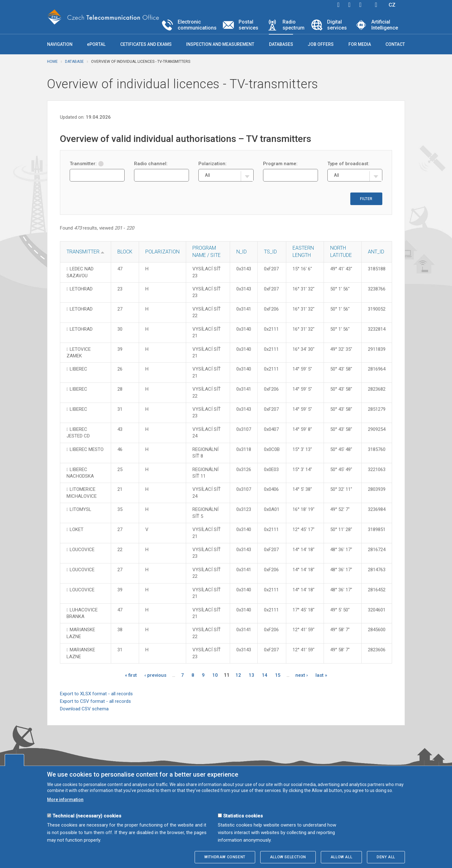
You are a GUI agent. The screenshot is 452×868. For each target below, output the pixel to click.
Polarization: (213, 164)
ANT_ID (376, 252)
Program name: (280, 164)
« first (131, 675)
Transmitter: (87, 164)
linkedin (360, 5)
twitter (349, 5)
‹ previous (155, 675)
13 (251, 675)
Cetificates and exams (146, 44)
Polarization (162, 252)
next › (302, 675)
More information (65, 800)
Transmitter (83, 252)
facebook (338, 5)
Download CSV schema (84, 709)
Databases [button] (281, 44)
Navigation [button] (60, 44)
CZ (392, 5)
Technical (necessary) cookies (87, 816)
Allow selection (288, 857)
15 (278, 675)
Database (74, 62)
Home (52, 62)
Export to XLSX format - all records (96, 694)
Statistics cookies (243, 816)
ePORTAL (96, 44)
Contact (395, 44)
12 (238, 675)
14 (265, 675)
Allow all (341, 857)
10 (215, 675)
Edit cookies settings (14, 760)
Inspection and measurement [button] (220, 44)
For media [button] (360, 44)
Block (125, 252)
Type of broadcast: (348, 164)
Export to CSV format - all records (95, 701)
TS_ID (270, 252)
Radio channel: (151, 164)
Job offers (321, 44)
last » (321, 675)
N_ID (242, 252)
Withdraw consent (225, 857)
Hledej (376, 5)
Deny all (386, 857)
